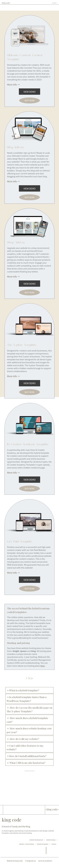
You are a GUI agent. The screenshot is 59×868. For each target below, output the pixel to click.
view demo (29, 92)
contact (54, 850)
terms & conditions (45, 866)
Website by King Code (15, 866)
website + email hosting (26, 850)
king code (12, 825)
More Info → (13, 84)
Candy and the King (21, 832)
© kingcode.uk (31, 866)
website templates (43, 850)
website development (36, 845)
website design (51, 845)
